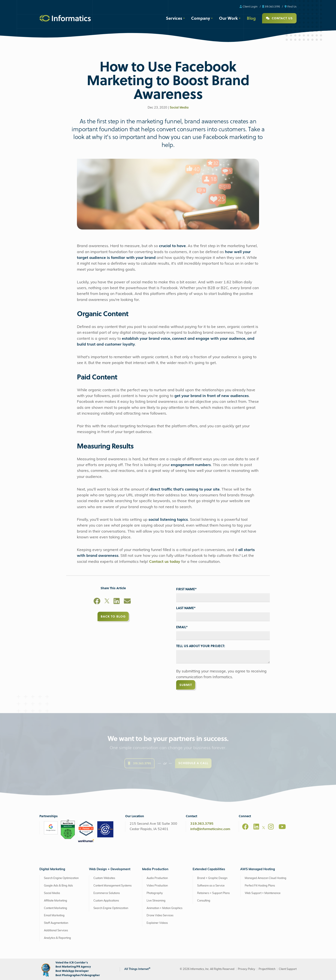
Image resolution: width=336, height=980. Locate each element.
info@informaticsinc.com (210, 829)
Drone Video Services (160, 916)
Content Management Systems (112, 886)
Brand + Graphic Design (212, 878)
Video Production (157, 886)
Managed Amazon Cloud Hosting (265, 878)
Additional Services (56, 931)
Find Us (291, 6)
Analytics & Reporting (57, 938)
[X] (107, 602)
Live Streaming (156, 901)
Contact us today (165, 562)
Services (174, 18)
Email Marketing (54, 916)
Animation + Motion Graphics (164, 908)
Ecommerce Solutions (107, 893)
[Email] (127, 602)
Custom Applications (106, 901)
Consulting (204, 901)
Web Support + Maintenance (263, 893)
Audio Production (157, 878)
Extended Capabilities (209, 869)
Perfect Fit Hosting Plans (260, 886)
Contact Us (279, 18)
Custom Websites (104, 878)
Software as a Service (211, 886)
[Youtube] (282, 827)
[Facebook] (97, 602)
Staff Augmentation (56, 923)
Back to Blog (113, 616)
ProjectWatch (267, 969)
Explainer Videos (157, 923)
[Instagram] (271, 827)
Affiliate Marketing (55, 901)
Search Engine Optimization (61, 878)
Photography (155, 893)
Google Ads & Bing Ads (58, 886)
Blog (251, 18)
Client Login (249, 6)
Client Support (288, 969)
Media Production (155, 869)
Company (201, 18)
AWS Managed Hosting (258, 869)
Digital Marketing (52, 869)
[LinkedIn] (117, 602)
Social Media (179, 108)
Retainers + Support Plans (213, 893)
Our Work (228, 18)
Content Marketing (55, 908)
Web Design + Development (110, 869)
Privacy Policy (247, 969)
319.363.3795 (271, 6)
